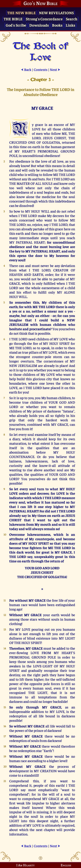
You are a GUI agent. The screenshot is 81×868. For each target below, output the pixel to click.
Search (72, 19)
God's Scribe (16, 25)
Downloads (39, 25)
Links (70, 25)
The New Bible (21, 13)
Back (26, 69)
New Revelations (56, 13)
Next (55, 69)
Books (57, 25)
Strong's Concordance (44, 19)
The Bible (13, 19)
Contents (41, 69)
